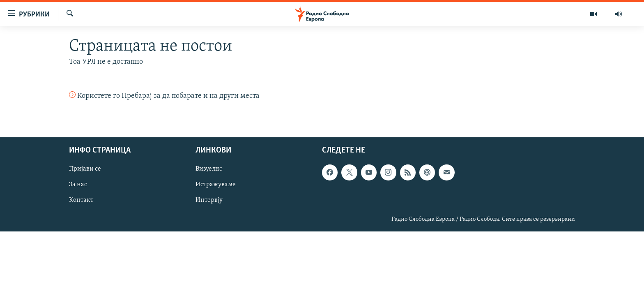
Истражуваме (216, 185)
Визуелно (209, 169)
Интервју (209, 200)
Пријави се (85, 169)
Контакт (81, 200)
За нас (78, 185)
